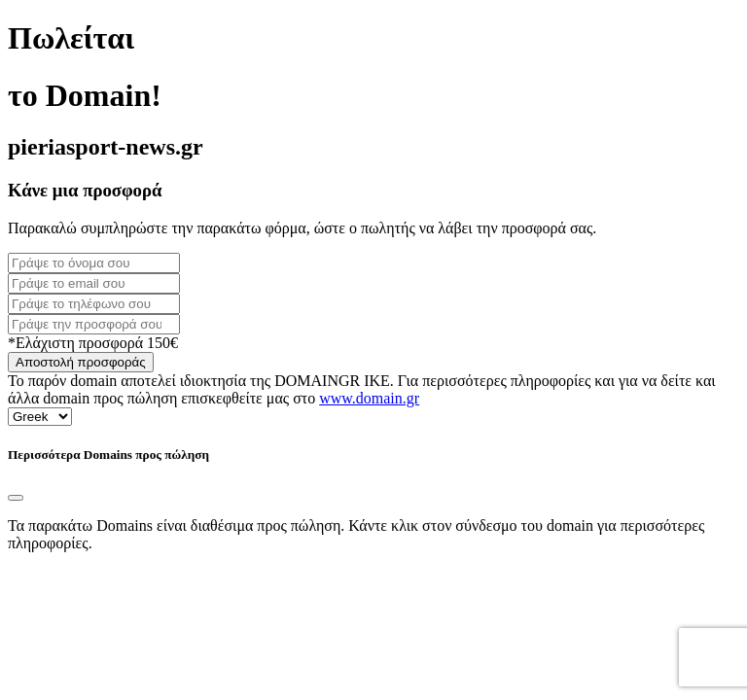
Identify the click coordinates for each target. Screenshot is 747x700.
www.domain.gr (369, 398)
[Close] (16, 498)
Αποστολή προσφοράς (81, 362)
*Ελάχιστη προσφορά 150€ (93, 343)
